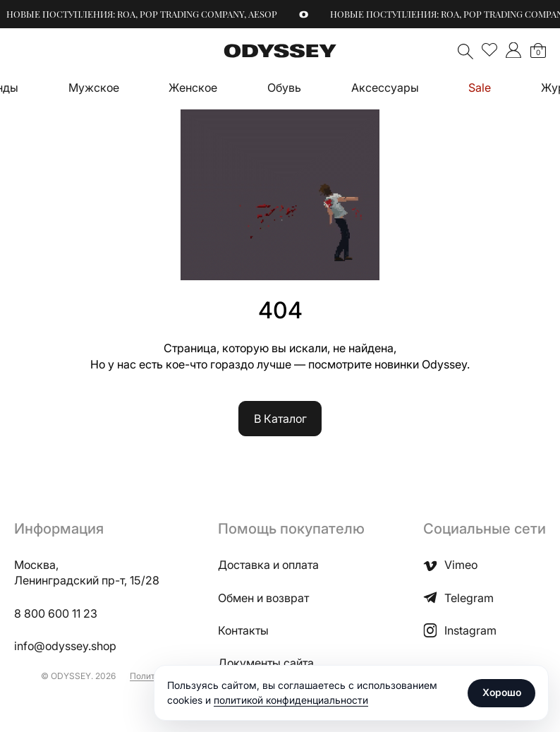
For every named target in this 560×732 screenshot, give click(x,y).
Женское (193, 88)
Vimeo (450, 565)
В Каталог (280, 419)
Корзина (538, 52)
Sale (480, 88)
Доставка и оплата (268, 565)
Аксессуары (385, 88)
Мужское (94, 88)
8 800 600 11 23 (56, 613)
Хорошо (502, 692)
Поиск (465, 52)
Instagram (460, 630)
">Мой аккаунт (513, 50)
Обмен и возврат (263, 598)
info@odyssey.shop (65, 646)
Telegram (458, 598)
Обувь (284, 88)
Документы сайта (266, 663)
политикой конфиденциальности (291, 700)
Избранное (489, 50)
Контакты (243, 630)
